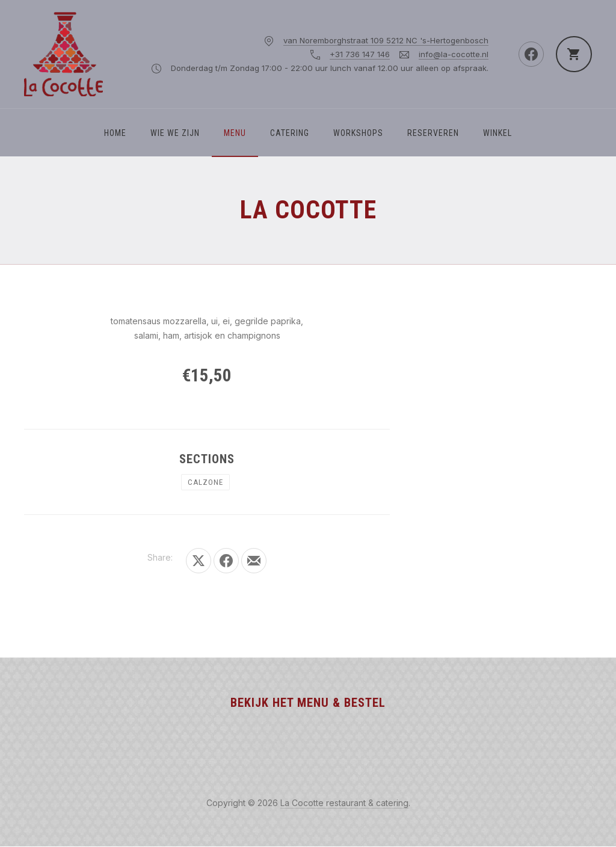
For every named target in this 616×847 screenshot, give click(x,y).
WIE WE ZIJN (175, 133)
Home (115, 133)
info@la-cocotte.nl (454, 54)
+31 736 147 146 (360, 54)
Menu (235, 133)
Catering (290, 133)
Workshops (358, 133)
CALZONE (205, 482)
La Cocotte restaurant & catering (344, 803)
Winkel (497, 133)
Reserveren (433, 133)
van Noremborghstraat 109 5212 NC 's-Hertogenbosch (386, 40)
